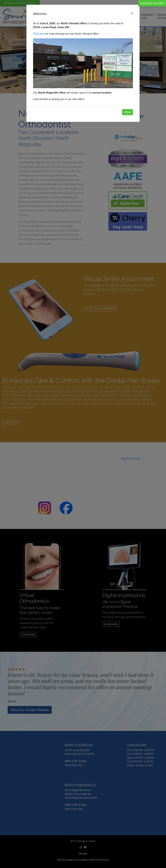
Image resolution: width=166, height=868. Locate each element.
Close (127, 112)
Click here (39, 34)
